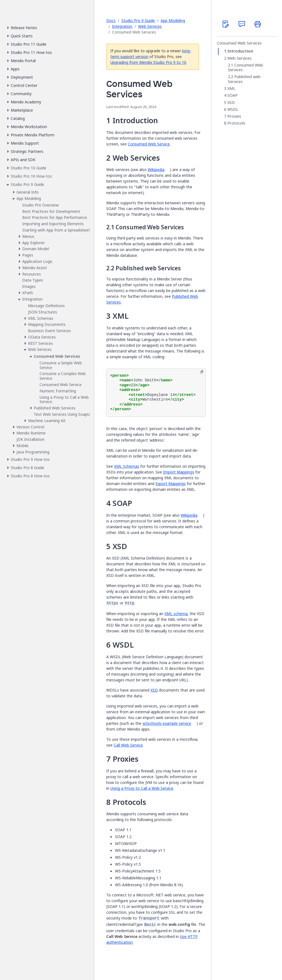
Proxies (234, 116)
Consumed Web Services (239, 43)
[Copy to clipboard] (202, 372)
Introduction (240, 51)
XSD (154, 690)
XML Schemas (127, 466)
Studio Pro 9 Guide (138, 20)
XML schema (176, 614)
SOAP (232, 95)
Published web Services (244, 79)
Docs (111, 20)
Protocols (236, 123)
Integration (122, 26)
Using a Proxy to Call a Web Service (142, 788)
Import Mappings (179, 472)
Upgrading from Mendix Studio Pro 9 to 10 (148, 62)
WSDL (233, 109)
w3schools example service (167, 723)
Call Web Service (128, 745)
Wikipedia (156, 170)
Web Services (150, 26)
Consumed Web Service (149, 144)
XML (231, 89)
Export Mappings (171, 484)
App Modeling (173, 20)
